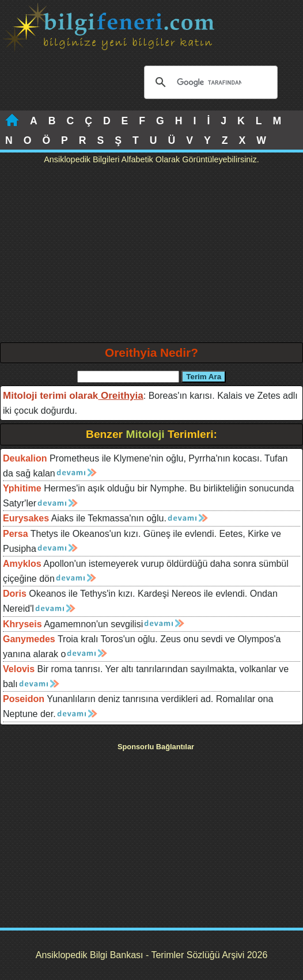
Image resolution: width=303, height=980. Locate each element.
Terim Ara (204, 377)
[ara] (209, 82)
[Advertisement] (151, 256)
